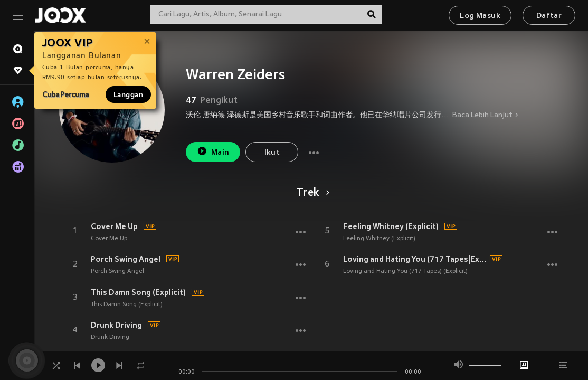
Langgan (128, 94)
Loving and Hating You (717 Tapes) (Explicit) (405, 271)
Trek (311, 193)
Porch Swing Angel (126, 259)
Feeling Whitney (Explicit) (391, 226)
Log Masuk (480, 16)
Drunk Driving (116, 325)
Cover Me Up (114, 226)
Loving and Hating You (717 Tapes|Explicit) (415, 259)
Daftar (549, 16)
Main (213, 151)
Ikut (272, 153)
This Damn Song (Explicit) (138, 292)
